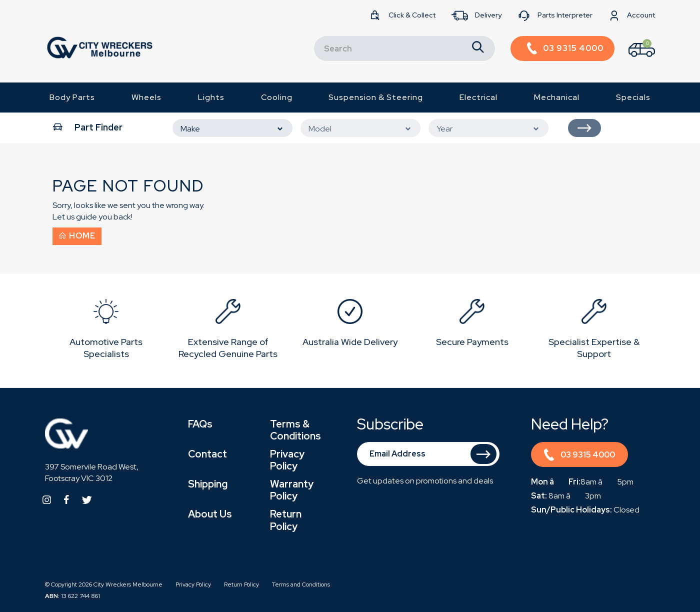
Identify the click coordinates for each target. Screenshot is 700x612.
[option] (106, 331)
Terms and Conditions (301, 584)
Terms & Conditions (295, 430)
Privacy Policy (287, 460)
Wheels (146, 97)
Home (77, 236)
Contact (207, 454)
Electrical (478, 97)
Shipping (208, 484)
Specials (633, 97)
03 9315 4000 (579, 456)
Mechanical (557, 97)
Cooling (277, 97)
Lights (211, 97)
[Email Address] (428, 454)
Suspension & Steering (376, 97)
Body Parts (72, 97)
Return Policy (286, 520)
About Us (210, 514)
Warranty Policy (292, 490)
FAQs (200, 424)
